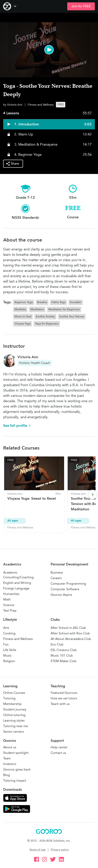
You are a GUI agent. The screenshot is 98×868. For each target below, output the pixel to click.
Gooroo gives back (17, 769)
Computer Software (65, 589)
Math (7, 599)
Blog (7, 775)
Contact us (58, 753)
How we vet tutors (64, 698)
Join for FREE (81, 6)
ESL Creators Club (64, 650)
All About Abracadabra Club (71, 639)
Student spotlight (16, 753)
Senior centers (14, 732)
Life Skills (10, 650)
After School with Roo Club (70, 633)
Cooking (9, 633)
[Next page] (92, 495)
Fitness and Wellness (18, 639)
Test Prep (10, 611)
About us (10, 747)
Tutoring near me (16, 726)
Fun (6, 644)
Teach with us (60, 704)
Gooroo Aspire (61, 595)
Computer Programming (68, 584)
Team (7, 758)
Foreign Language (16, 588)
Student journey (15, 709)
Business (57, 572)
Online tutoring (14, 715)
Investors (10, 764)
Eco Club (57, 644)
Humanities (11, 594)
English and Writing (17, 583)
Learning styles (14, 720)
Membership (12, 704)
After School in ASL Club (68, 628)
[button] (49, 50)
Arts (6, 628)
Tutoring (9, 698)
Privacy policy (60, 850)
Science (9, 605)
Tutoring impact (15, 781)
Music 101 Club (62, 656)
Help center (59, 747)
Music (7, 656)
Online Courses (14, 693)
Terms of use (38, 850)
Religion (9, 661)
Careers (56, 578)
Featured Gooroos (64, 693)
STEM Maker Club (63, 661)
